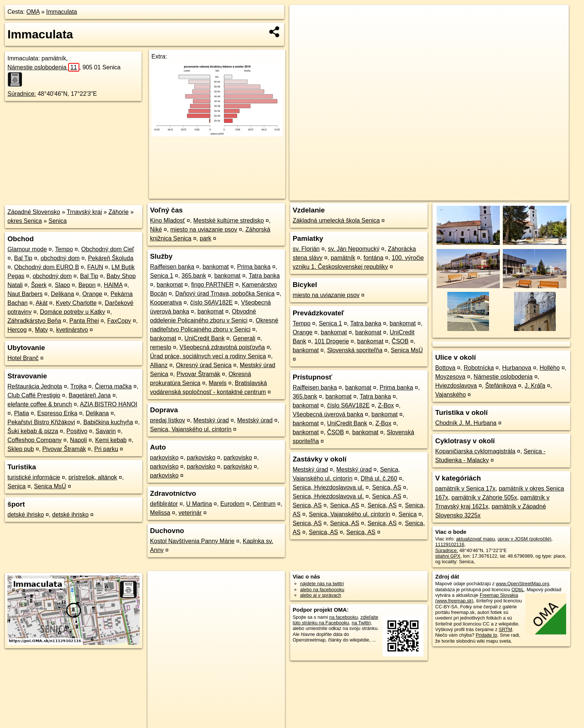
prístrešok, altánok (93, 477)
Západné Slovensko (34, 212)
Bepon (87, 285)
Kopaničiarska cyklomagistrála (475, 451)
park (205, 238)
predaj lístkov (168, 420)
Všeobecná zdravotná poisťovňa (222, 347)
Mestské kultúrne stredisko (228, 220)
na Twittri (361, 623)
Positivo (77, 431)
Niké (156, 229)
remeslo (161, 347)
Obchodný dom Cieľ (108, 249)
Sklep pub (21, 449)
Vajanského (450, 395)
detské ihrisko (26, 515)
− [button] (302, 29)
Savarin (106, 431)
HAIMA (113, 285)
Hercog (17, 330)
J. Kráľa (535, 386)
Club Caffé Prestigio (34, 395)
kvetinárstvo (72, 330)
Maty (42, 330)
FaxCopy (119, 321)
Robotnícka (479, 368)
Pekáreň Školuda (111, 258)
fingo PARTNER (212, 285)
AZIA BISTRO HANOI (109, 404)
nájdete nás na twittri (322, 584)
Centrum (264, 504)
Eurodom (232, 504)
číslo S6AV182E (211, 302)
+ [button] (302, 18)
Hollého (550, 368)
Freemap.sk (476, 195)
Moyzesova (450, 377)
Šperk (39, 285)
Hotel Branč (23, 358)
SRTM (505, 629)
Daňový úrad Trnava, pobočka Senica (225, 294)
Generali (244, 338)
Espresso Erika (57, 413)
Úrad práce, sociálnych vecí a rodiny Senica (208, 356)
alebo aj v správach (321, 595)
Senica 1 (162, 276)
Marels (218, 383)
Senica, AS (387, 487)
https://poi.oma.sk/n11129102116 (534, 195)
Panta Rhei (84, 321)
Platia (22, 413)
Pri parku (106, 449)
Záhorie (118, 212)
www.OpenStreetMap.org (522, 584)
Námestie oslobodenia (43, 67)
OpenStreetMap (438, 195)
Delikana (63, 294)
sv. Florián (306, 249)
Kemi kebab (111, 440)
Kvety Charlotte (76, 303)
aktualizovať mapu (475, 539)
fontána (373, 258)
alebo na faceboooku (322, 590)
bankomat (216, 267)
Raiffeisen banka (172, 267)
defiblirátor (164, 504)
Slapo (62, 285)
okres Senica (25, 221)
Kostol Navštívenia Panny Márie (192, 541)
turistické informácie (34, 477)
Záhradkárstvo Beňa (34, 321)
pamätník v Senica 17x (465, 489)
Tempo (64, 249)
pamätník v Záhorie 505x (484, 497)
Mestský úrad (211, 420)
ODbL (518, 590)
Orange (92, 294)
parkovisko (164, 458)
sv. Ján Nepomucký (353, 249)
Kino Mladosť (168, 220)
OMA (33, 12)
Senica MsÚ (50, 486)
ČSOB (400, 341)
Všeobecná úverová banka (328, 414)
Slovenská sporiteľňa (355, 350)
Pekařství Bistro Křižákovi (41, 422)
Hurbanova (517, 368)
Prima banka (254, 267)
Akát (42, 303)
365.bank (194, 276)
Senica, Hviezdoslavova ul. (328, 487)
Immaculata (62, 12)
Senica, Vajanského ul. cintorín (191, 429)
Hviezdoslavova (456, 386)
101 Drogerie (332, 341)
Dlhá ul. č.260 (379, 478)
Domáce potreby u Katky (72, 312)
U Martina (199, 504)
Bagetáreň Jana (90, 395)
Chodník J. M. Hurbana (466, 423)
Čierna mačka (113, 386)
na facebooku (344, 617)
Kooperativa (166, 302)
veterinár (190, 513)
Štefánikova (501, 386)
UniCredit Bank (204, 338)
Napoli (78, 440)
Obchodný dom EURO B (47, 267)
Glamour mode (27, 249)
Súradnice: (22, 94)
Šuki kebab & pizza (33, 431)
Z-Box (386, 405)
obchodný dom (60, 258)
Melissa (160, 513)
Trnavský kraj (84, 212)
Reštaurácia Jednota (35, 386)
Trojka (79, 386)
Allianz (159, 365)
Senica (58, 221)
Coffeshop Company (35, 440)
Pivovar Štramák (64, 449)
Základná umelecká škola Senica (336, 220)
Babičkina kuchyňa (108, 422)
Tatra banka (264, 276)
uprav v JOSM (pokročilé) (524, 539)
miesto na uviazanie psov (204, 229)
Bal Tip (23, 258)
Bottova (445, 368)
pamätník (343, 258)
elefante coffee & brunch (40, 404)
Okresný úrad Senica (204, 365)
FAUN (95, 267)
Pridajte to (486, 635)
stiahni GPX (448, 556)
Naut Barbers (25, 294)
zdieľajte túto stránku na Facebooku (336, 620)
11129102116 (450, 544)
